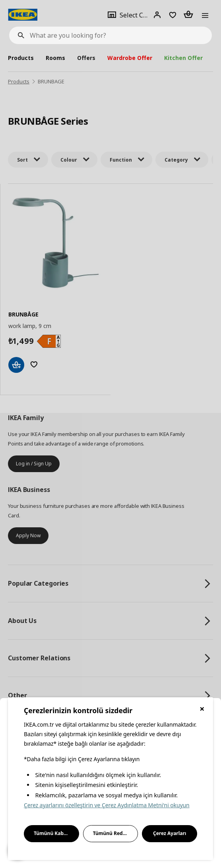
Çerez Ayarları (170, 833)
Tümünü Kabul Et (54, 833)
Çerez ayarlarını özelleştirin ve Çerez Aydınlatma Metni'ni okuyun (107, 805)
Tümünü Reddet (112, 833)
